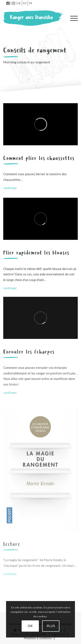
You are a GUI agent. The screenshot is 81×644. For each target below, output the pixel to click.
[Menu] (72, 18)
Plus (51, 626)
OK (30, 626)
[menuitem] (8, 3)
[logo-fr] (33, 18)
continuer (10, 188)
